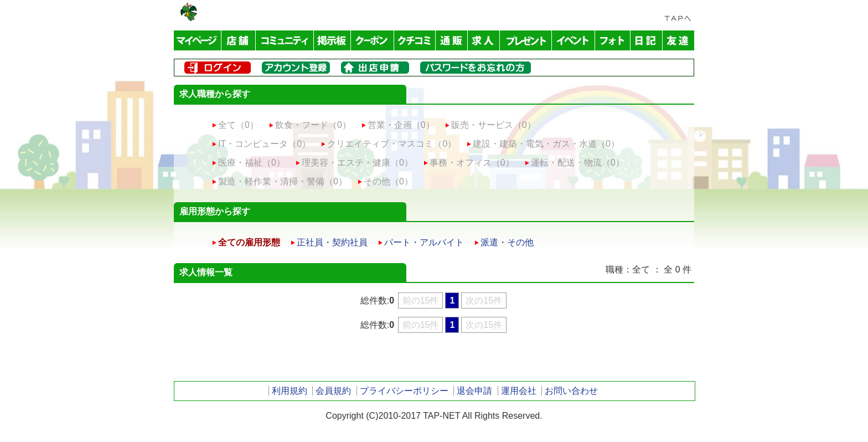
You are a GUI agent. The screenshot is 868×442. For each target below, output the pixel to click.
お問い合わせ (571, 391)
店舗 (239, 40)
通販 (452, 40)
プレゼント (526, 40)
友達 (678, 40)
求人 (484, 40)
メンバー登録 (296, 68)
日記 (647, 40)
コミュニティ (285, 40)
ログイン (218, 68)
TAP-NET (189, 12)
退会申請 (474, 391)
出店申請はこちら (375, 68)
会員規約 (333, 391)
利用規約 (290, 391)
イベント (573, 40)
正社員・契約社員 (332, 242)
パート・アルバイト (424, 242)
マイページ (198, 40)
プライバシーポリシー (404, 391)
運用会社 (519, 391)
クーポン (373, 40)
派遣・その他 (507, 242)
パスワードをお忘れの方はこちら (476, 68)
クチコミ (415, 40)
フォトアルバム (613, 40)
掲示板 (332, 40)
